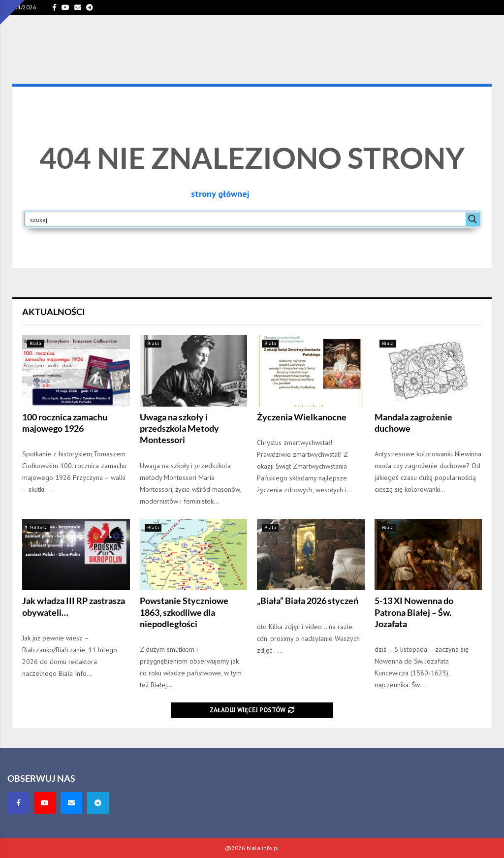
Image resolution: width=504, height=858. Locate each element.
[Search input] (246, 219)
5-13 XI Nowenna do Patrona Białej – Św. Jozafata (414, 612)
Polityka (39, 527)
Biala (35, 343)
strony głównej (220, 194)
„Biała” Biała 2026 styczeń (308, 601)
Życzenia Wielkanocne (302, 417)
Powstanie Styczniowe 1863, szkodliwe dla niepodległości (184, 612)
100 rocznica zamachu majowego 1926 (65, 423)
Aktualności (54, 312)
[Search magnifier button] (472, 219)
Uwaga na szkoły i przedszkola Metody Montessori (179, 429)
